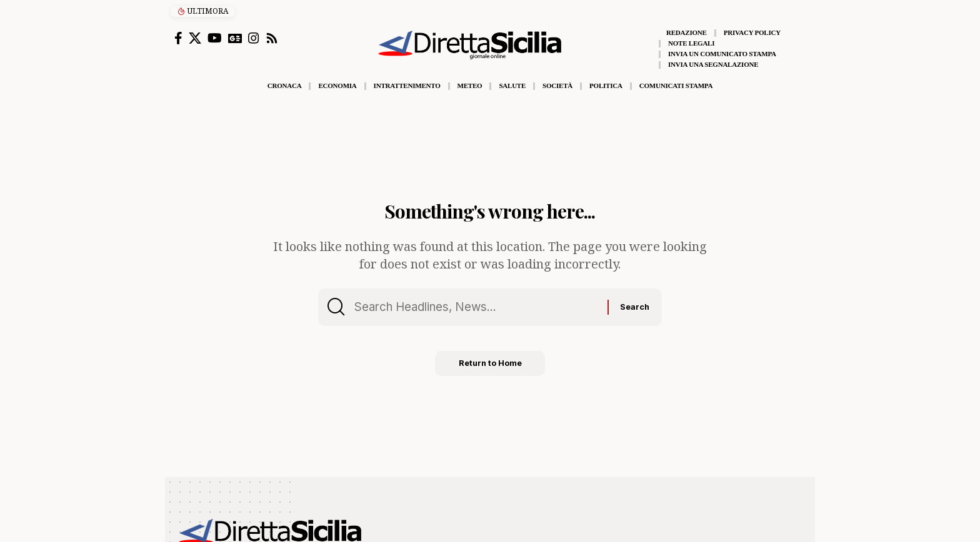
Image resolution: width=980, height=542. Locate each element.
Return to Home (490, 366)
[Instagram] (254, 38)
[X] (195, 38)
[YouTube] (215, 38)
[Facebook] (178, 38)
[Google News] (235, 38)
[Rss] (272, 38)
